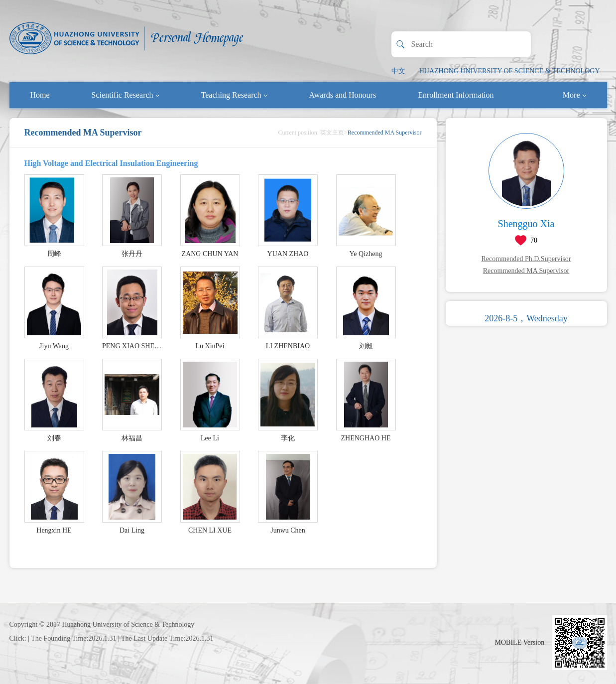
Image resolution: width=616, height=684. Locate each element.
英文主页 (332, 133)
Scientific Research (125, 95)
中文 (398, 71)
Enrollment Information (456, 95)
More (574, 95)
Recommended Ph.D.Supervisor (526, 259)
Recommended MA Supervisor (526, 271)
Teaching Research (234, 95)
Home (40, 95)
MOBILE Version (520, 642)
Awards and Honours (343, 95)
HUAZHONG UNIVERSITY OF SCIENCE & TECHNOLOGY (510, 71)
